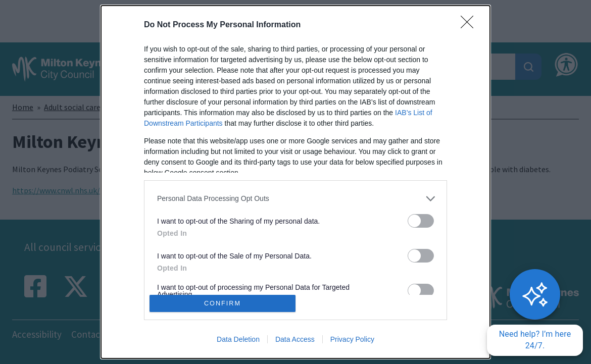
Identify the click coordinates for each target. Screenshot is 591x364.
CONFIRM (223, 304)
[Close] (470, 25)
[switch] (421, 221)
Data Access (295, 339)
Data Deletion (238, 339)
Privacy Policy (352, 339)
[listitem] (295, 199)
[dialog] (295, 182)
